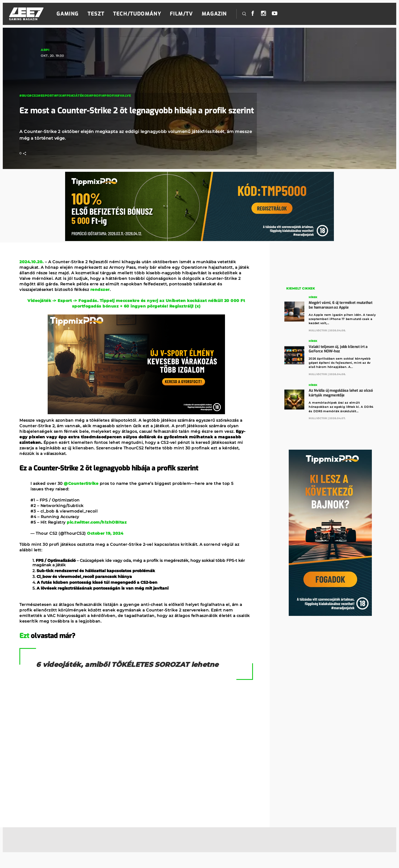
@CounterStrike (81, 483)
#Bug (24, 82)
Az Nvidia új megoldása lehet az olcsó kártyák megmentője (341, 391)
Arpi (45, 50)
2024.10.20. (32, 262)
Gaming (68, 14)
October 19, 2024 (105, 533)
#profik (110, 82)
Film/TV (181, 14)
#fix (58, 82)
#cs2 (34, 82)
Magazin (214, 14)
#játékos (80, 82)
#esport (46, 82)
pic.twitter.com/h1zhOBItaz (97, 522)
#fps (66, 82)
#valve (124, 82)
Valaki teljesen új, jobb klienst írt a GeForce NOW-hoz (338, 348)
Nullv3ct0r (318, 330)
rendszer (100, 290)
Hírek (313, 297)
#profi (95, 82)
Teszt (96, 14)
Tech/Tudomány (137, 14)
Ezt (24, 636)
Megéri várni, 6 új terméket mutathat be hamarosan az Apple (341, 304)
